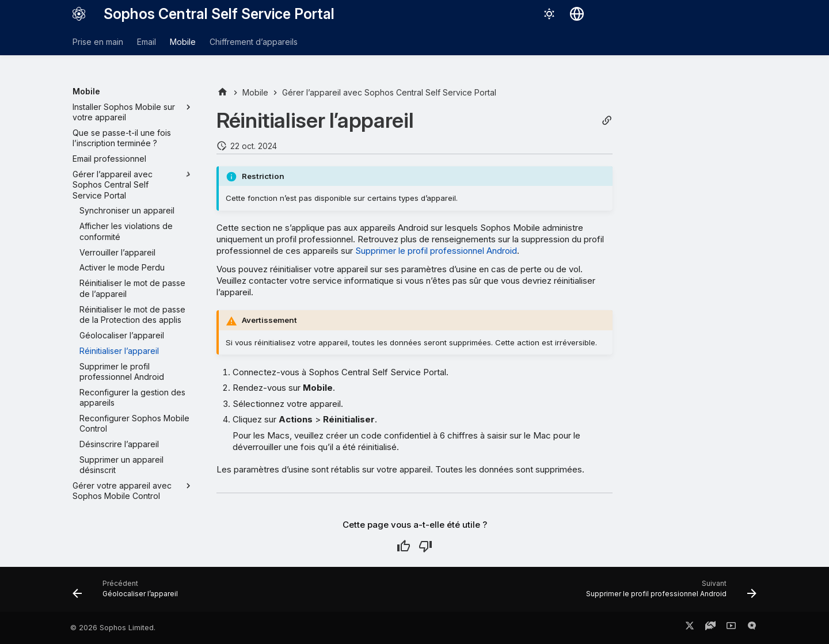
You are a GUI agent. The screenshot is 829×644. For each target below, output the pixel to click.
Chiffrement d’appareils (254, 42)
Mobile (183, 42)
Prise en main (98, 42)
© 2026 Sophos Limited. (113, 628)
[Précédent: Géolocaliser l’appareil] (128, 593)
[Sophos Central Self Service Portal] (79, 14)
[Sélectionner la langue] (577, 14)
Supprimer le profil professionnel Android (436, 251)
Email (147, 42)
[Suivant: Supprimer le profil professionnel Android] (668, 593)
